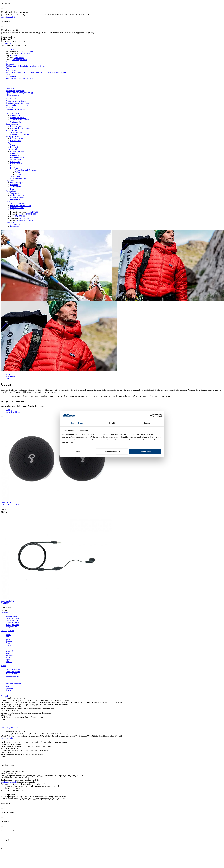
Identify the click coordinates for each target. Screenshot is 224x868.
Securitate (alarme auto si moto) (17, 103)
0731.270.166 (15, 56)
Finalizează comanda (9, 782)
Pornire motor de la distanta (16, 101)
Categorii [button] (4, 612)
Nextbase (9, 655)
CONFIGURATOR (13, 176)
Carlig (13, 145)
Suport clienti (11, 191)
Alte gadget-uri (11, 149)
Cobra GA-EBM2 (8, 601)
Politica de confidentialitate (20, 206)
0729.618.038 (26, 53)
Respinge (79, 451)
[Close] (2, 809)
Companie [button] (5, 696)
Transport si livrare (27, 72)
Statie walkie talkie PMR (10, 505)
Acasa (8, 62)
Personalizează (112, 451)
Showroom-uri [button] (11, 76)
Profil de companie (13, 66)
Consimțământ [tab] (77, 423)
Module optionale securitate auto (18, 105)
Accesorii (18, 174)
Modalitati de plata (13, 72)
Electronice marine (17, 164)
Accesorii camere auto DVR (21, 120)
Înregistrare (20, 91)
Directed (9, 641)
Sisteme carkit (16, 160)
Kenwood (9, 651)
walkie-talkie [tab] (10, 410)
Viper (8, 660)
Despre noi (10, 180)
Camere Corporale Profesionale (27, 170)
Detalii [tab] (112, 423)
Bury (7, 637)
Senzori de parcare (12, 623)
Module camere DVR (18, 118)
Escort (8, 643)
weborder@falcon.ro (19, 60)
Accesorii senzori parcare (20, 134)
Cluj (24, 79)
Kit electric (14, 147)
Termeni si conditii (17, 204)
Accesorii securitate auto (15, 107)
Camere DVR (15, 116)
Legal (8, 74)
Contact (42, 66)
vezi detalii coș (7, 43)
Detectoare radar (12, 124)
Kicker (8, 653)
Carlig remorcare (12, 143)
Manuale (65, 72)
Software (18, 172)
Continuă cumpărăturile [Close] (26, 782)
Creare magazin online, (10, 728)
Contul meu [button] (10, 89)
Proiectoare (14, 166)
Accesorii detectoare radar (20, 128)
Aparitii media (34, 66)
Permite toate (145, 451)
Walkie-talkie (15, 162)
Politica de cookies (17, 208)
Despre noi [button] (10, 64)
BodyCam (14, 168)
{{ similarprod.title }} (9, 795)
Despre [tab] (147, 423)
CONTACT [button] (10, 49)
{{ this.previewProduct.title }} (12, 771)
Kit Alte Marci (16, 141)
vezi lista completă (8, 17)
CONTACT (10, 210)
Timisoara (29, 79)
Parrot (8, 657)
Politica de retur (41, 72)
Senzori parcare (11, 130)
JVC (7, 647)
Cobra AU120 (6, 503)
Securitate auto (11, 99)
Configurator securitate (19, 178)
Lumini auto (15, 155)
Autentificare (10, 91)
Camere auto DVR (12, 113)
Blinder (8, 635)
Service (8, 690)
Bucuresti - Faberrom (14, 79)
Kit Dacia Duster (16, 139)
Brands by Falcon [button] (7, 631)
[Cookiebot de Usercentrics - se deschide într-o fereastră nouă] (152, 415)
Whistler (9, 662)
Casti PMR (5, 603)
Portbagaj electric (12, 137)
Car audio (14, 153)
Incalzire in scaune (17, 157)
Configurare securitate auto (16, 109)
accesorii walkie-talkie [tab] (14, 412)
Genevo (8, 645)
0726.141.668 (19, 58)
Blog (7, 68)
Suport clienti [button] (11, 70)
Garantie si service (54, 72)
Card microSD (16, 122)
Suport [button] (3, 666)
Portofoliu (24, 66)
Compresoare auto (17, 151)
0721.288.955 (28, 51)
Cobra (8, 639)
